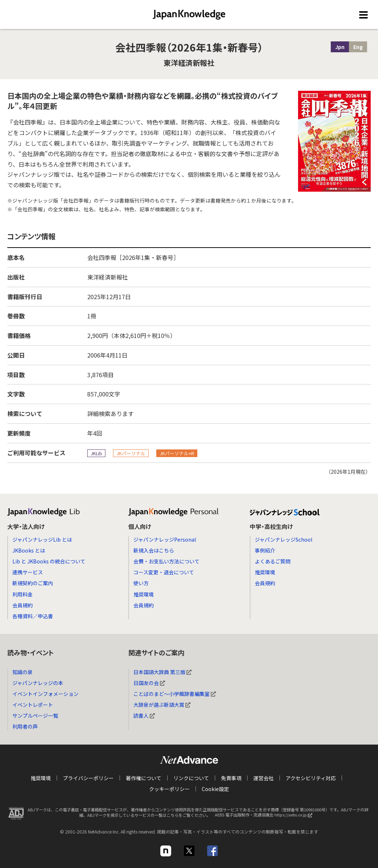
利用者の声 (25, 726)
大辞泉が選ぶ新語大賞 (162, 705)
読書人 (144, 716)
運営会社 (264, 778)
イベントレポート (33, 705)
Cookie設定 (215, 789)
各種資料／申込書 (33, 616)
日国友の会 (149, 683)
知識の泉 (23, 672)
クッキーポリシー (169, 789)
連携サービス (28, 572)
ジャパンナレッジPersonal (165, 539)
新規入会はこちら (154, 550)
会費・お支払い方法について (166, 561)
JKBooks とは (29, 550)
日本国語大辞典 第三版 (162, 672)
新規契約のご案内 (33, 583)
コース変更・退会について (164, 572)
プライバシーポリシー (88, 778)
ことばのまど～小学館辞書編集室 (175, 694)
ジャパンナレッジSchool (283, 539)
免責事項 (231, 778)
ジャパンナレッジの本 (38, 683)
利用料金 (23, 594)
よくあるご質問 (273, 561)
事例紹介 (265, 550)
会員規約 (23, 605)
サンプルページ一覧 (35, 716)
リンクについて (191, 778)
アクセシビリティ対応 (311, 778)
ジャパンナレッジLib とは (42, 539)
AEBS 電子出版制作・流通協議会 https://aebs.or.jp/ (265, 817)
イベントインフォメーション (45, 694)
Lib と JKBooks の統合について (49, 561)
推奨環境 (144, 594)
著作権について (144, 778)
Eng (358, 47)
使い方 (141, 583)
